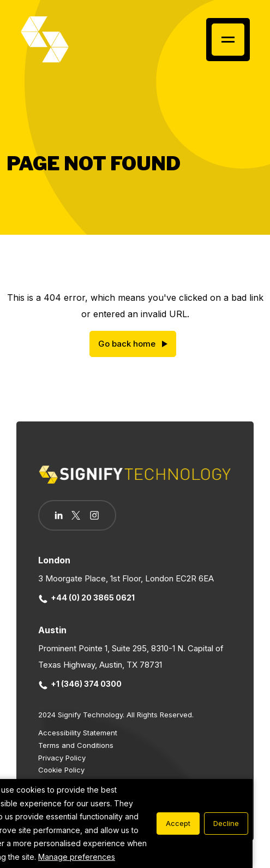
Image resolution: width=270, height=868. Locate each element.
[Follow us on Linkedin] (59, 515)
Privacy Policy (62, 758)
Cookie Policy (61, 770)
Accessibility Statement (78, 733)
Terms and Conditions (76, 745)
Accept (178, 823)
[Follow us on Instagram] (94, 516)
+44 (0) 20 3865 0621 (87, 598)
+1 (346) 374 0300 (80, 684)
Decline (226, 823)
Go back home (127, 344)
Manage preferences (77, 857)
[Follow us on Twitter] (76, 515)
